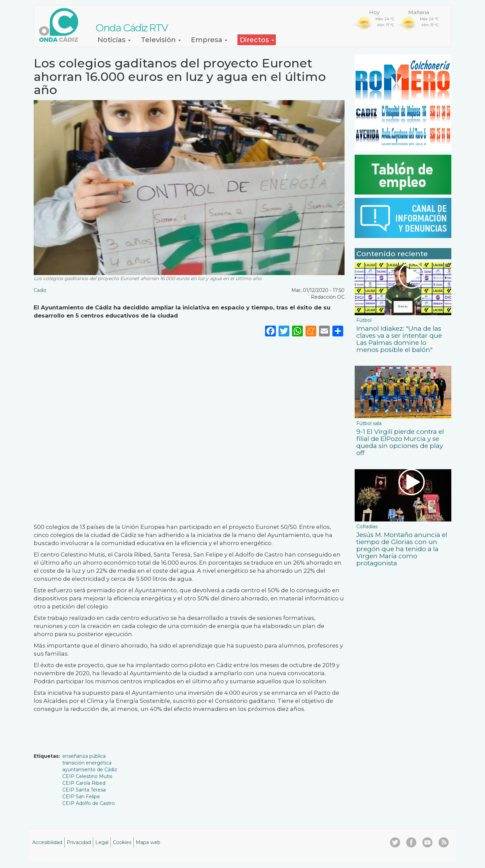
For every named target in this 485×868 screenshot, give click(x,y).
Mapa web (148, 842)
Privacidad (79, 842)
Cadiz (40, 290)
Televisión (161, 40)
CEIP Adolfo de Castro (89, 803)
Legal (102, 842)
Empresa (209, 40)
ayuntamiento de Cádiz (90, 770)
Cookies (122, 842)
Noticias (114, 40)
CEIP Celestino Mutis (87, 776)
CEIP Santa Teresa (84, 790)
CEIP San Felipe (81, 797)
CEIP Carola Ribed (84, 783)
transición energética (87, 763)
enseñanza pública (84, 756)
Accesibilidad (47, 842)
